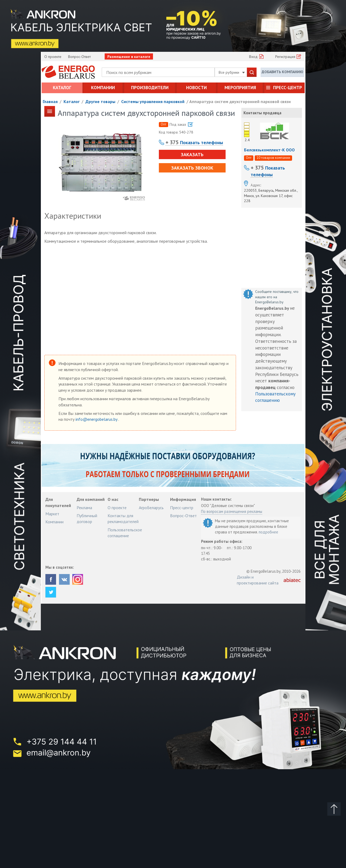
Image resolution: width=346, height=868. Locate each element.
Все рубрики (232, 72)
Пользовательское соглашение (125, 533)
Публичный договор (87, 519)
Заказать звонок (192, 168)
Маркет (52, 514)
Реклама (84, 508)
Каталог (62, 88)
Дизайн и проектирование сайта (258, 580)
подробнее (268, 532)
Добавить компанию (282, 72)
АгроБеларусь (151, 508)
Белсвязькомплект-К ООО (269, 150)
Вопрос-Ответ (79, 57)
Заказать (192, 154)
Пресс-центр (288, 88)
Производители (150, 88)
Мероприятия (240, 88)
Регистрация (285, 57)
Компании (103, 88)
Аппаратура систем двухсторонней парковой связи (240, 101)
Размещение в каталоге (129, 57)
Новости (196, 88)
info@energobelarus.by (97, 419)
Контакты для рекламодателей (123, 519)
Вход (253, 57)
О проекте (53, 57)
